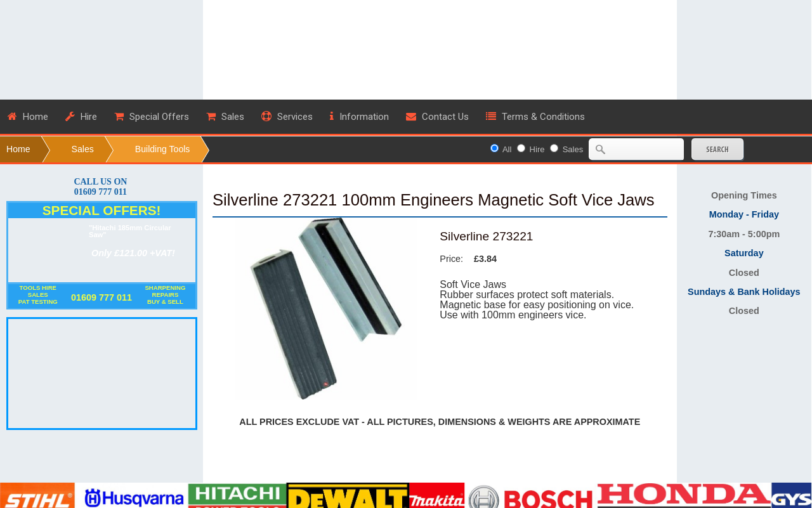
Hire (537, 149)
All (507, 149)
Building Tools (163, 149)
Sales (83, 149)
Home (18, 149)
